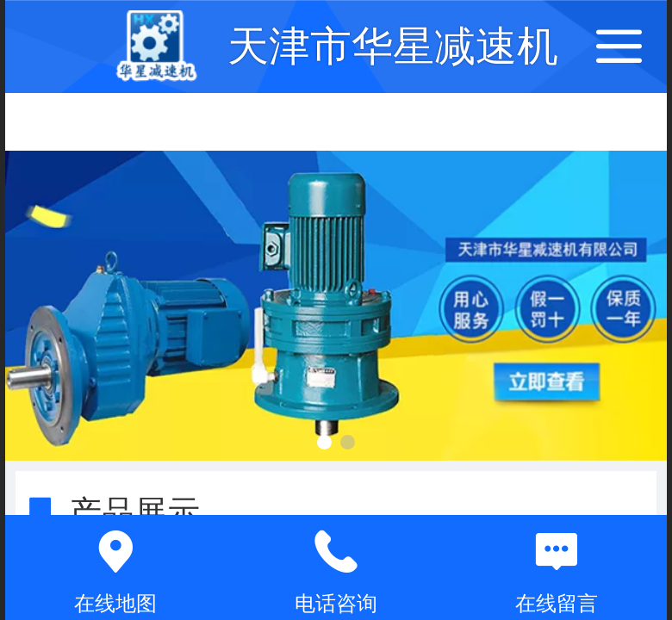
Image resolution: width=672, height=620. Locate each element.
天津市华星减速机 (393, 46)
